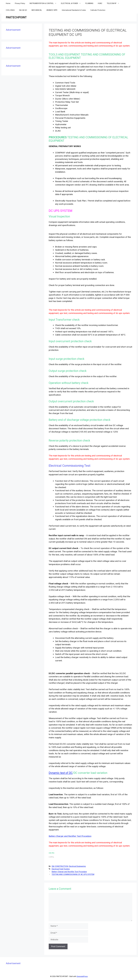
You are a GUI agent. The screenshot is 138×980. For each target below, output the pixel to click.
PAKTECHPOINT (16, 17)
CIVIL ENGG (10, 10)
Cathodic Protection (98, 10)
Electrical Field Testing (61, 869)
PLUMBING (89, 3)
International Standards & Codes (74, 10)
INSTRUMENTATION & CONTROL (44, 3)
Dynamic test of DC (61, 773)
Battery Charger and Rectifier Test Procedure (70, 836)
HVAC (100, 3)
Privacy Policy (20, 3)
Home (8, 3)
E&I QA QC (23, 10)
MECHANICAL (37, 10)
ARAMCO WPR (52, 10)
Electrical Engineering (77, 866)
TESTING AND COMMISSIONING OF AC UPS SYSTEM (73, 874)
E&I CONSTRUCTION (60, 866)
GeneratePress (82, 976)
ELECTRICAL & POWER (72, 3)
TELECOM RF (114, 3)
